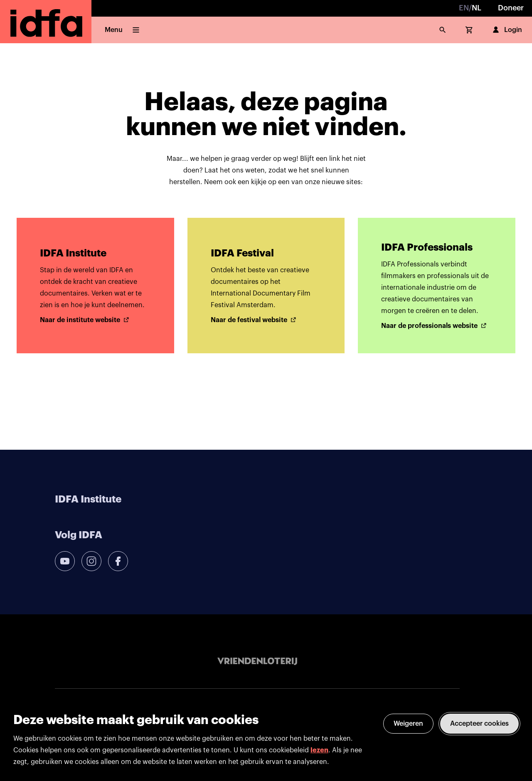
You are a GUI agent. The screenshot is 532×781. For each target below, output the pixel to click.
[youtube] (65, 561)
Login (506, 30)
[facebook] (118, 561)
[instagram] (91, 561)
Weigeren (408, 724)
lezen (319, 750)
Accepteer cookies (479, 724)
